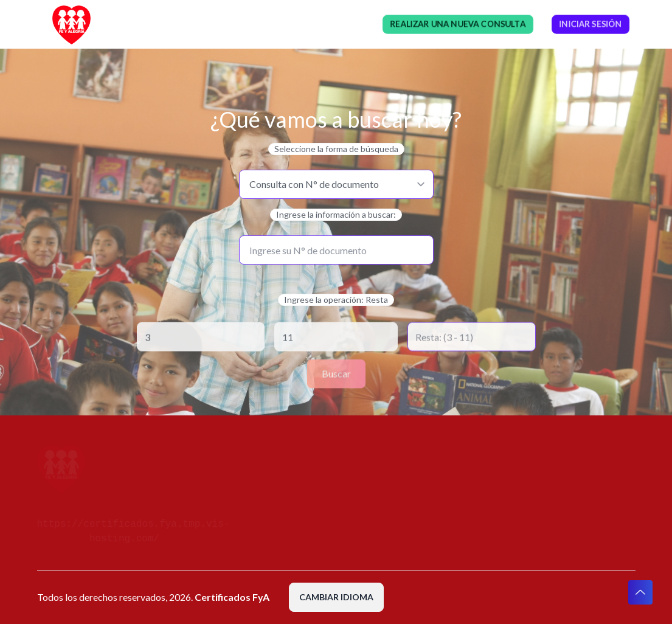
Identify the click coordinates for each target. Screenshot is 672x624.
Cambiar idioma (336, 597)
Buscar (336, 374)
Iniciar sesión (591, 24)
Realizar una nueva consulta (458, 24)
